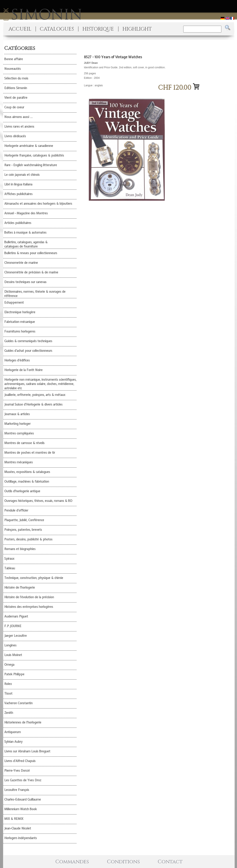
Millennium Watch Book (21, 809)
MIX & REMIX (14, 819)
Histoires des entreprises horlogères (29, 607)
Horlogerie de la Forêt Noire (23, 370)
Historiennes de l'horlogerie (23, 722)
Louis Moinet (13, 655)
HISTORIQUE (98, 29)
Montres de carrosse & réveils (24, 443)
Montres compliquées (19, 433)
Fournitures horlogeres (20, 331)
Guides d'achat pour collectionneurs (28, 351)
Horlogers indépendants (21, 838)
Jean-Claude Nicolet (18, 828)
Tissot (8, 694)
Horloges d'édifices (17, 360)
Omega (9, 665)
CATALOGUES (57, 29)
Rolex (8, 684)
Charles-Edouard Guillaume (23, 799)
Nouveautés (13, 69)
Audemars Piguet (16, 616)
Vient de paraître (16, 98)
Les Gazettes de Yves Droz (23, 780)
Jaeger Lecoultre (16, 636)
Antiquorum (13, 732)
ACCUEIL (20, 29)
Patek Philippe (14, 674)
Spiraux (9, 559)
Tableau (10, 568)
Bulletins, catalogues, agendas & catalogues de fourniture (26, 244)
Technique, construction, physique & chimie (34, 578)
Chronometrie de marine (21, 263)
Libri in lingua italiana (18, 184)
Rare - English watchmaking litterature (31, 165)
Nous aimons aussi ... (18, 117)
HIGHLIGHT (137, 29)
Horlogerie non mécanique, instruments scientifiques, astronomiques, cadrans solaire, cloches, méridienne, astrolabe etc (40, 384)
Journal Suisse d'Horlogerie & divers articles (33, 404)
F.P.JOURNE (13, 626)
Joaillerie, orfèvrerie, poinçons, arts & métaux (35, 395)
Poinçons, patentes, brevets (23, 530)
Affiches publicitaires (18, 194)
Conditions (123, 862)
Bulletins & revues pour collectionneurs (31, 253)
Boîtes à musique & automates (25, 233)
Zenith (9, 713)
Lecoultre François (17, 790)
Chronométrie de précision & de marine (31, 272)
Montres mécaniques (19, 462)
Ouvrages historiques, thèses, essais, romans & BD (38, 501)
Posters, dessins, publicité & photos (28, 539)
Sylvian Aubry (13, 742)
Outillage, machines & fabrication (27, 482)
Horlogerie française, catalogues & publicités (34, 155)
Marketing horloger (17, 424)
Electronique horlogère (20, 312)
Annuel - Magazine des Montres (26, 213)
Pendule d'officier (16, 510)
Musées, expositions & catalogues (27, 472)
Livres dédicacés (15, 136)
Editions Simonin (16, 88)
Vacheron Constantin (18, 703)
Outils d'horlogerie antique (22, 491)
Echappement (14, 303)
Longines (10, 645)
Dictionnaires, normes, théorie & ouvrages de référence (35, 294)
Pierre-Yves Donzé (17, 771)
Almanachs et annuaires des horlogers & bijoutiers (38, 204)
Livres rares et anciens (19, 127)
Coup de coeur (14, 107)
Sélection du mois (16, 78)
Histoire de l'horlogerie (20, 588)
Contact (170, 862)
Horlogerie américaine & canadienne (29, 146)
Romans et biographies (20, 549)
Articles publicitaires (18, 223)
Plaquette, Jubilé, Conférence (24, 520)
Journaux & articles (17, 414)
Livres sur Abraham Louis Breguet (27, 751)
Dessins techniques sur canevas (25, 282)
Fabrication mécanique (20, 322)
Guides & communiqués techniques (28, 341)
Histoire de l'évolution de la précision (29, 597)
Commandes (72, 862)
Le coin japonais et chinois (22, 175)
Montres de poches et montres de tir (30, 453)
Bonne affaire (14, 59)
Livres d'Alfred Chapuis (20, 761)
